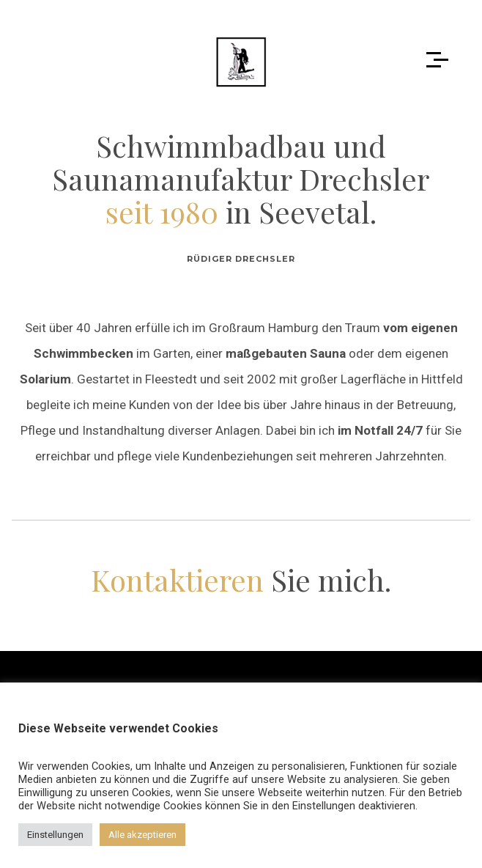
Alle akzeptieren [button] (142, 835)
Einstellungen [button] (55, 835)
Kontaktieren (177, 580)
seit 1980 (162, 212)
